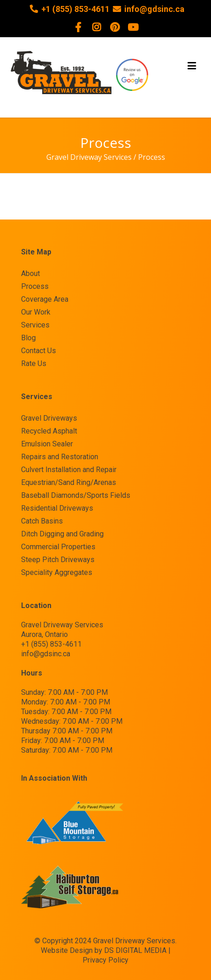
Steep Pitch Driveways (58, 560)
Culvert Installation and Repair (69, 470)
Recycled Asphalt (49, 431)
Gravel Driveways (49, 418)
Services (35, 325)
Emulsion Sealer (47, 444)
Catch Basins (42, 521)
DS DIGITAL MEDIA (135, 950)
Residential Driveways (57, 508)
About (31, 274)
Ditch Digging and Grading (62, 534)
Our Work (36, 312)
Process (35, 287)
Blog (28, 338)
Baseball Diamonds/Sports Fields (76, 496)
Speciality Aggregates (57, 573)
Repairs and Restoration (60, 457)
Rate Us (34, 364)
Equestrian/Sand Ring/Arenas (69, 483)
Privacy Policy (105, 960)
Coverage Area (45, 299)
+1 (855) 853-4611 (75, 9)
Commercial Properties (58, 547)
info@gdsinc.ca (154, 9)
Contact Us (39, 351)
